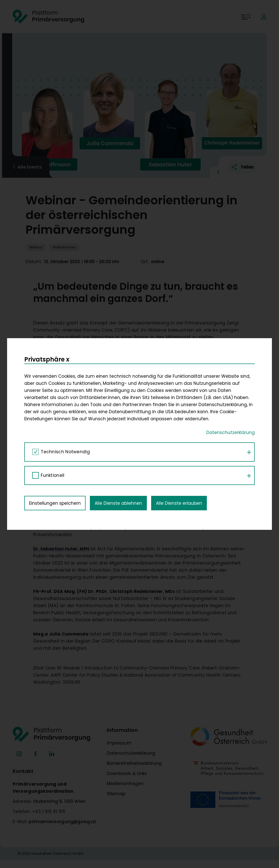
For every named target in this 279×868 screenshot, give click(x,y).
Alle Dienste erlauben (179, 384)
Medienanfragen (125, 784)
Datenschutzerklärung (131, 753)
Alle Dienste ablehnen (118, 384)
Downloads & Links (127, 773)
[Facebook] (19, 754)
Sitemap (116, 794)
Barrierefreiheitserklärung (134, 763)
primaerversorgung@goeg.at (62, 822)
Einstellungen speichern (55, 384)
